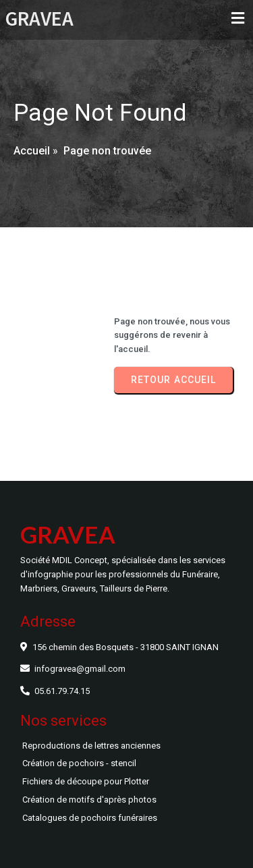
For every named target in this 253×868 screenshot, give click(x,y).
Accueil (32, 151)
